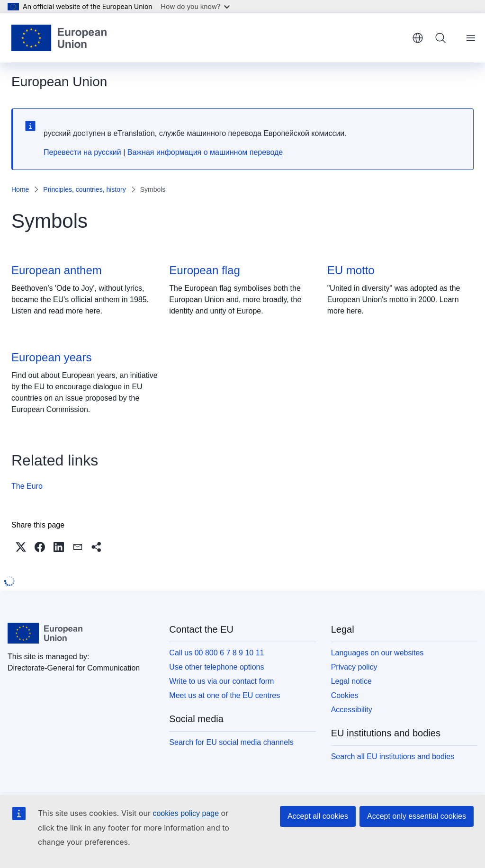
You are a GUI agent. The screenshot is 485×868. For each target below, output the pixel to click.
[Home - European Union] (59, 38)
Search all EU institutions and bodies (393, 756)
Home (20, 189)
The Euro (27, 486)
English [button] (418, 38)
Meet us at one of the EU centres (225, 695)
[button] (21, 547)
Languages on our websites (377, 653)
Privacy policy (354, 667)
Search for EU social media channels (231, 742)
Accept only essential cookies (417, 816)
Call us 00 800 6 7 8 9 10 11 (216, 653)
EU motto (351, 270)
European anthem (57, 270)
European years (51, 357)
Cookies (345, 695)
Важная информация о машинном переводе (205, 152)
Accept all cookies (318, 816)
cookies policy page (186, 813)
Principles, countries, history (84, 189)
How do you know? (196, 6)
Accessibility (352, 710)
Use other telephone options (216, 667)
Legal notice (351, 681)
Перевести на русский (82, 152)
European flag (204, 270)
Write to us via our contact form (221, 681)
